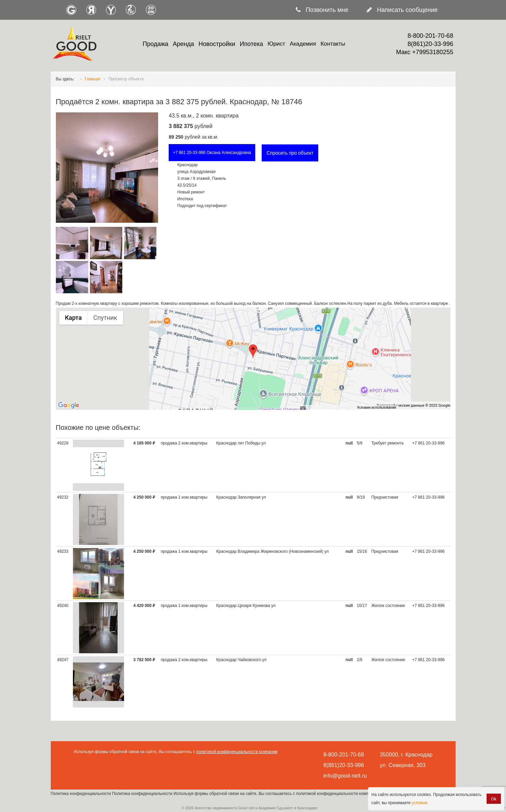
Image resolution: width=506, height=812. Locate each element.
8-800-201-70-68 (430, 36)
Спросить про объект (290, 153)
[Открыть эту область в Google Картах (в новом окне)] (69, 405)
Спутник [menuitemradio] (105, 318)
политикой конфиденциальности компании (237, 752)
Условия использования (377, 408)
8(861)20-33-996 (430, 44)
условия (419, 803)
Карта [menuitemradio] (73, 318)
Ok (494, 799)
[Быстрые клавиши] (303, 408)
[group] (253, 359)
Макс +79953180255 (425, 52)
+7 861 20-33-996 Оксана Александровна (212, 153)
